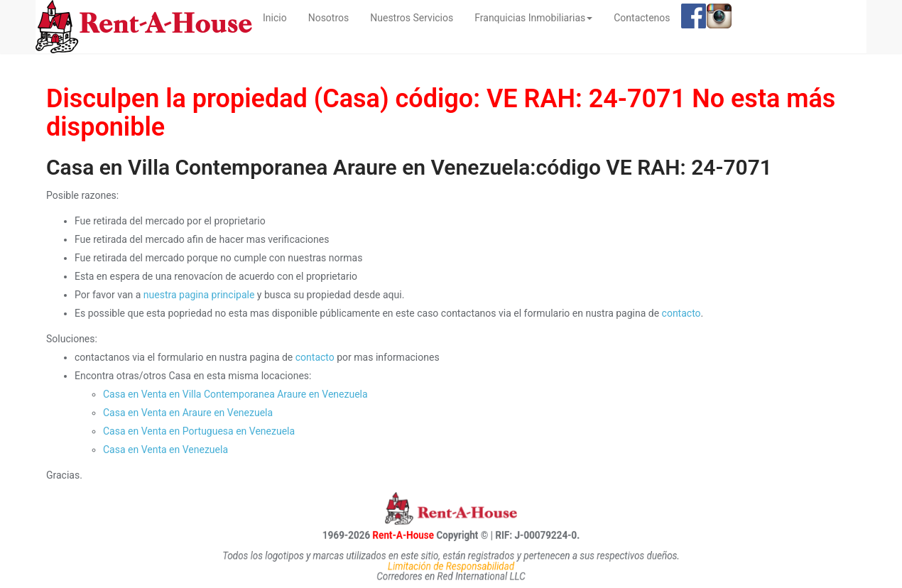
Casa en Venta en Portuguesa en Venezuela (199, 431)
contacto (681, 313)
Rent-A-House (388, 535)
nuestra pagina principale (199, 295)
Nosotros (329, 18)
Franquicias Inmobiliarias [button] (533, 18)
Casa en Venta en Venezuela (165, 450)
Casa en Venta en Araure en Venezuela (188, 413)
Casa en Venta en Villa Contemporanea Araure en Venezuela (235, 394)
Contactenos (642, 18)
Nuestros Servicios (412, 18)
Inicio (280, 17)
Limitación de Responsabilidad (451, 566)
